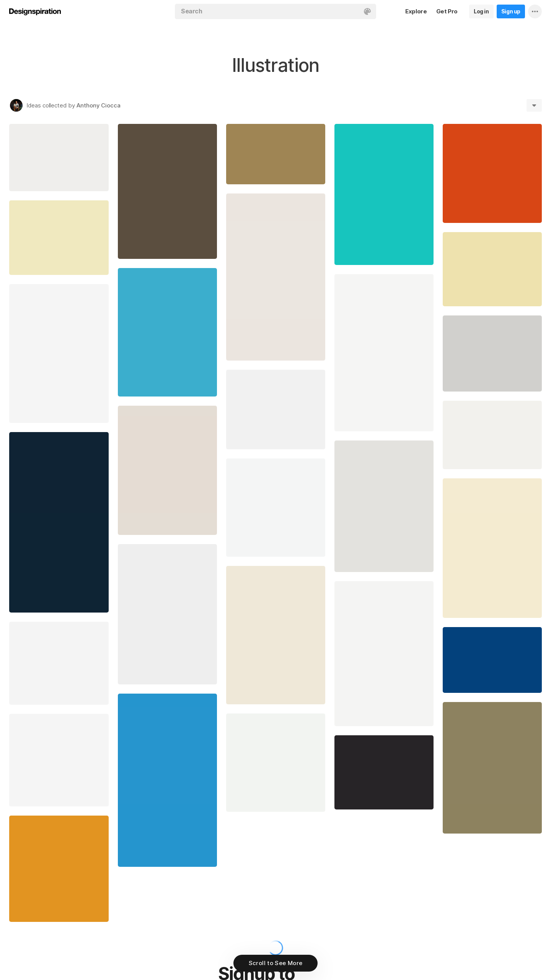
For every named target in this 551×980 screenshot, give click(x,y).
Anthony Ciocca (99, 105)
